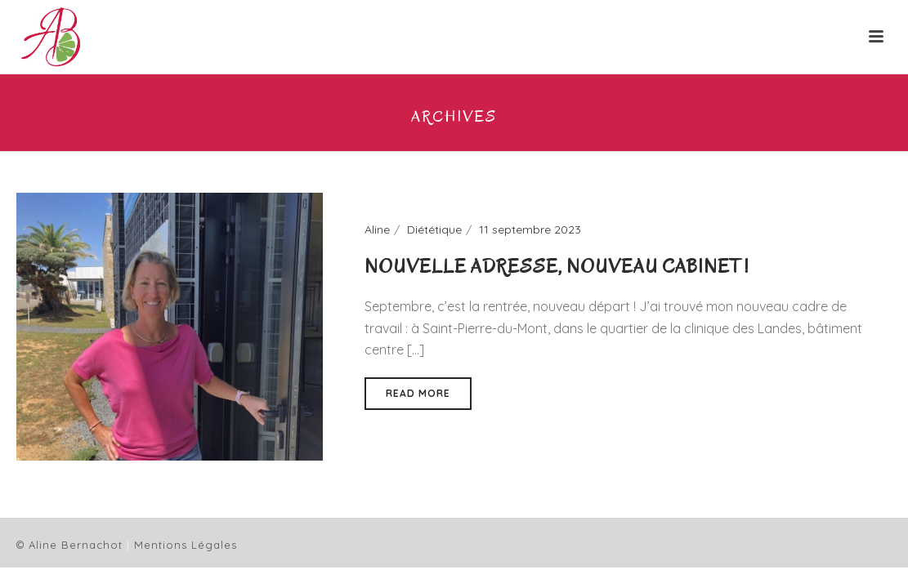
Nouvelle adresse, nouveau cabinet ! (557, 267)
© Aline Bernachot (69, 545)
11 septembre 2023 (530, 229)
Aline (377, 229)
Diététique (434, 229)
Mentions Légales (186, 545)
